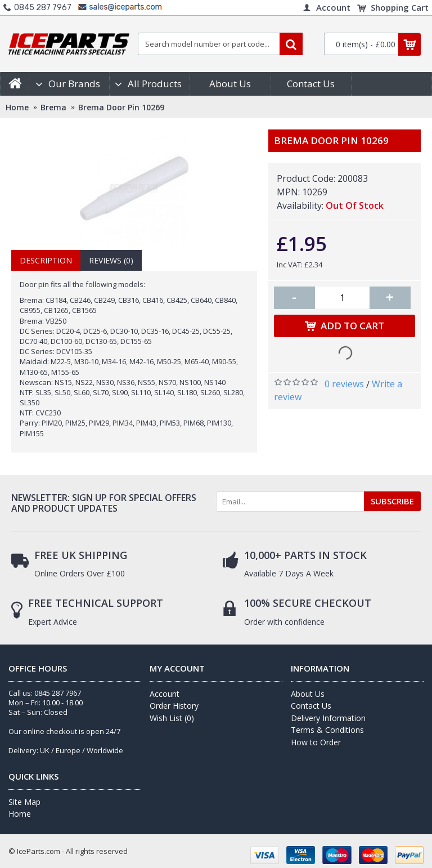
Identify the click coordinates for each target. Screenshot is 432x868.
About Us (308, 694)
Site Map (24, 802)
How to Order (316, 742)
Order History (174, 706)
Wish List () (172, 718)
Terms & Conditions (327, 730)
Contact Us (311, 706)
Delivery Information (328, 718)
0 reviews (344, 384)
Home (20, 814)
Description (46, 260)
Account (165, 694)
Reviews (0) (111, 260)
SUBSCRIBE (392, 501)
